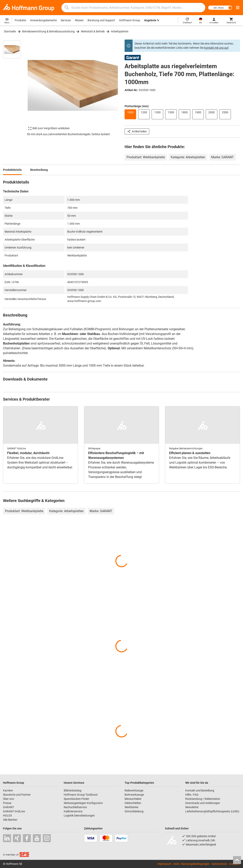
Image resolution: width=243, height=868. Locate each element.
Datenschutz (219, 864)
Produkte (20, 20)
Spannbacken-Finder (76, 799)
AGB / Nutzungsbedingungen (191, 864)
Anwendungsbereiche (43, 20)
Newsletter (192, 807)
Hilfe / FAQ (192, 795)
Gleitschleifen (133, 803)
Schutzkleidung (134, 811)
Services (66, 20)
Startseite (10, 31)
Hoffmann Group (130, 20)
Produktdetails (12, 170)
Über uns (8, 799)
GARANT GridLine (14, 811)
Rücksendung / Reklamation (203, 799)
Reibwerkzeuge (134, 790)
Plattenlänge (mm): (137, 106)
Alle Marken (10, 820)
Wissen (79, 20)
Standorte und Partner (17, 795)
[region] (15, 90)
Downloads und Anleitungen (203, 803)
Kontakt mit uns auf (216, 48)
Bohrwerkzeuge (134, 795)
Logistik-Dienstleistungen (79, 816)
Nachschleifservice (75, 807)
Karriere (8, 790)
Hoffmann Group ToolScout (81, 795)
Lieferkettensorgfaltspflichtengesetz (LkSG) (212, 811)
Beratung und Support (101, 20)
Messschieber (133, 799)
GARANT (8, 807)
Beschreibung (39, 170)
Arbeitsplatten (120, 31)
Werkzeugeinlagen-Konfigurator (83, 803)
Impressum (164, 864)
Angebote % (152, 20)
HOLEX (7, 816)
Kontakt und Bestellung (200, 790)
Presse (7, 803)
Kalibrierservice (73, 811)
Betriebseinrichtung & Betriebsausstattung (48, 31)
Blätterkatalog (73, 790)
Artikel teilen (137, 131)
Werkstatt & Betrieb (93, 31)
